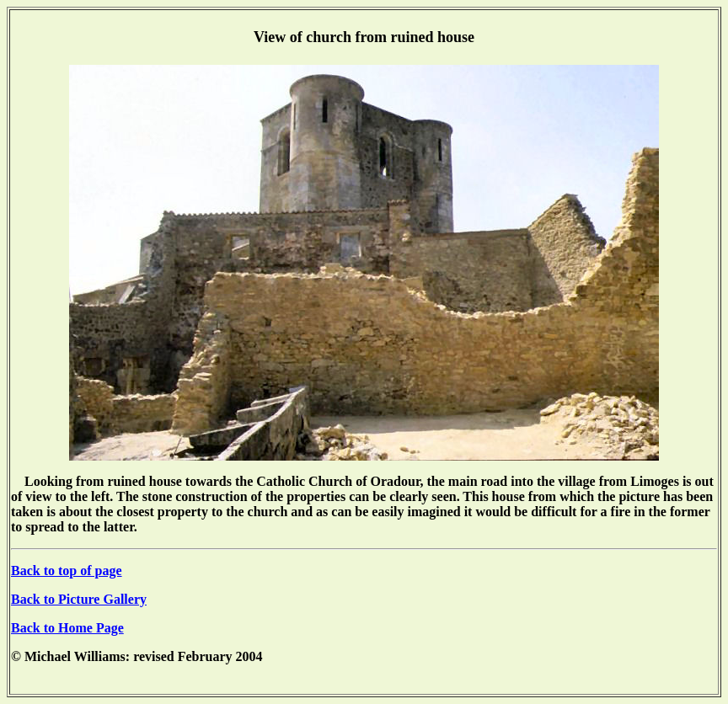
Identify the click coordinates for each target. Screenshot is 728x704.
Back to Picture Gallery (79, 599)
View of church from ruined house (364, 37)
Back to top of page (67, 571)
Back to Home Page (67, 628)
